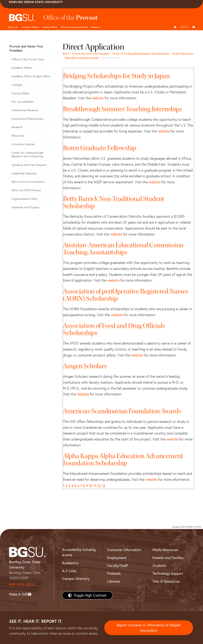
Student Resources (183, 54)
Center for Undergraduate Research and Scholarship (141, 54)
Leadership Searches (24, 173)
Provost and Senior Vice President (90, 54)
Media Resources (165, 550)
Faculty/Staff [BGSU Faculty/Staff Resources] (117, 566)
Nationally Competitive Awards (82, 58)
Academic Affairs (30, 27)
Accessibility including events (79, 552)
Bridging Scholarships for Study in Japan (116, 76)
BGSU (66, 54)
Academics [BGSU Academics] (70, 563)
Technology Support (168, 573)
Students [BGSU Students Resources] (159, 566)
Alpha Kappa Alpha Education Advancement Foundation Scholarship (123, 459)
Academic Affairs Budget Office (31, 76)
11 (95, 486)
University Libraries (23, 144)
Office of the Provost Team (28, 59)
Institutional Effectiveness (28, 119)
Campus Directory (76, 579)
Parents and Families (168, 558)
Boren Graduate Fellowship (100, 148)
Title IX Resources (166, 581)
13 (103, 486)
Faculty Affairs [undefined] (50, 27)
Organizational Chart (24, 199)
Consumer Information (124, 550)
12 (99, 486)
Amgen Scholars (85, 366)
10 (91, 486)
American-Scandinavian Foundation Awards (122, 411)
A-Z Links (69, 571)
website (98, 98)
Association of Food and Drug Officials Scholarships (114, 329)
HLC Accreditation (23, 102)
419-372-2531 (22, 585)
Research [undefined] (96, 27)
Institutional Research (25, 110)
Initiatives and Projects (25, 207)
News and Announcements (74, 27)
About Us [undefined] (13, 27)
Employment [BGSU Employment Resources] (117, 558)
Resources (18, 136)
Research (17, 127)
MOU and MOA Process (26, 190)
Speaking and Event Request (29, 165)
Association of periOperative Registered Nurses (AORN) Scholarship (126, 295)
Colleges (17, 85)
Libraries (114, 581)
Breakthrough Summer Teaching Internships (123, 109)
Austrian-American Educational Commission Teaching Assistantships (123, 249)
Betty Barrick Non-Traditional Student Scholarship (114, 202)
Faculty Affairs (21, 93)
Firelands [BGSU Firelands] (114, 573)
